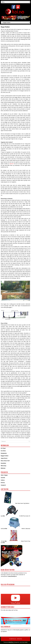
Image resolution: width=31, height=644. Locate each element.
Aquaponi (3, 485)
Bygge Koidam (5, 456)
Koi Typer (3, 448)
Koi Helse (3, 451)
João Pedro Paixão (24, 642)
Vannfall (3, 478)
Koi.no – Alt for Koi (17, 639)
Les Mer (3, 516)
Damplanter (4, 453)
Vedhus (3, 480)
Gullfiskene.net (6, 627)
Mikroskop (4, 466)
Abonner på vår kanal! (8, 607)
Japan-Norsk (4, 458)
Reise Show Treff (5, 461)
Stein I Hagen (4, 475)
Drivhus (3, 483)
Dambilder (3, 463)
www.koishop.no (12, 576)
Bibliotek (3, 468)
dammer (12, 164)
